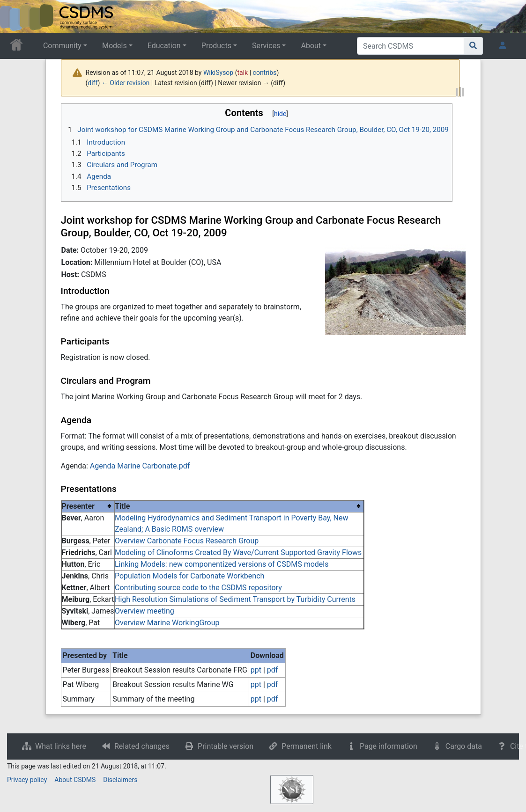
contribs (265, 73)
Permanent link (307, 746)
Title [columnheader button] (122, 506)
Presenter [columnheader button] (78, 506)
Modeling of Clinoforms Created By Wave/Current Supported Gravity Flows (238, 552)
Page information (389, 746)
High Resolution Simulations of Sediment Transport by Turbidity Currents (235, 599)
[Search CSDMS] (411, 46)
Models (115, 46)
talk (243, 73)
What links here (61, 746)
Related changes (142, 746)
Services (266, 46)
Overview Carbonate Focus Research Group (187, 541)
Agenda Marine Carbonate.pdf (140, 466)
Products (216, 46)
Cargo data (464, 746)
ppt (256, 670)
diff (93, 83)
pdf (273, 670)
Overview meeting (144, 611)
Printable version (226, 746)
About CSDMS (75, 780)
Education (164, 46)
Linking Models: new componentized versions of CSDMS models (222, 564)
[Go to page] (473, 46)
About (311, 46)
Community (62, 46)
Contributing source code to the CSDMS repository (198, 588)
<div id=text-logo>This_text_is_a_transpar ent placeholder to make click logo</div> (15, 16)
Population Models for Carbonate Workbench (189, 576)
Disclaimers (120, 780)
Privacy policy (27, 780)
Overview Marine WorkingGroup (167, 623)
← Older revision (126, 83)
